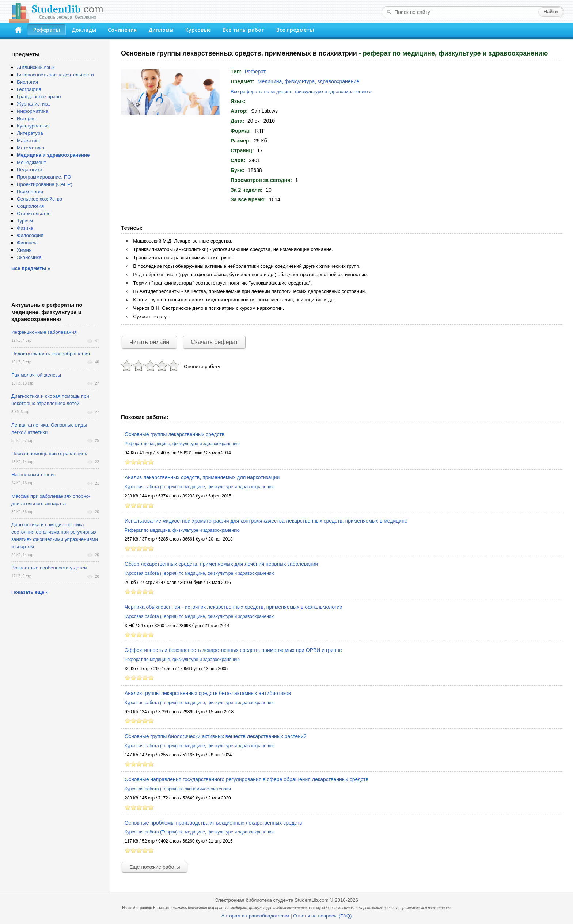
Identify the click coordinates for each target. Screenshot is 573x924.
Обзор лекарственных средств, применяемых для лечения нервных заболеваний (221, 564)
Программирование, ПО (44, 177)
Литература (30, 133)
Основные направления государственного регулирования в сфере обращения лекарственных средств (246, 779)
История (26, 119)
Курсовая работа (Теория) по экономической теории (178, 789)
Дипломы (161, 30)
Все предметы (295, 30)
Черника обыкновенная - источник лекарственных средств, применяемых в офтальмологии (234, 607)
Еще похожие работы (155, 867)
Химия (24, 250)
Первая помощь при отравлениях (49, 453)
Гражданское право (39, 97)
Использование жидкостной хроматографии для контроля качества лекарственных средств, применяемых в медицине (266, 521)
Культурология (33, 126)
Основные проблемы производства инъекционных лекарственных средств (213, 823)
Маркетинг (29, 140)
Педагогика (30, 170)
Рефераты (47, 30)
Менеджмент (31, 162)
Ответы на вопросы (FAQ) (322, 916)
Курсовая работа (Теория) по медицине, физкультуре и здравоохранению (200, 487)
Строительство (34, 213)
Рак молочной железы (36, 375)
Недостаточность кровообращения (51, 354)
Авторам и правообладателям (255, 916)
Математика (31, 148)
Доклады (84, 30)
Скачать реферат (214, 342)
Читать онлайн (149, 342)
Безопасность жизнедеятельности (55, 75)
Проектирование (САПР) (45, 184)
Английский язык (36, 67)
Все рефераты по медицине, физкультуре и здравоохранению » (301, 91)
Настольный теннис (34, 475)
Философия (30, 235)
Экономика (29, 257)
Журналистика (33, 104)
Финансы (27, 243)
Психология (30, 192)
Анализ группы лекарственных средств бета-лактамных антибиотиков (208, 693)
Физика (25, 228)
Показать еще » (30, 592)
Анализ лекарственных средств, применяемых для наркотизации (202, 477)
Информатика (33, 111)
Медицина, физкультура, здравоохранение (308, 81)
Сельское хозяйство (39, 199)
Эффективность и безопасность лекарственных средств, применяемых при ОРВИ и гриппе (233, 650)
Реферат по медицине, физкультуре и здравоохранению (182, 444)
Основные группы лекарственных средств (174, 434)
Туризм (25, 221)
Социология (30, 206)
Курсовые (198, 30)
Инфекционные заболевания (44, 332)
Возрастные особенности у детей (49, 568)
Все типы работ (244, 30)
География (29, 89)
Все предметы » (31, 268)
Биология (27, 82)
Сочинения (122, 30)
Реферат (255, 72)
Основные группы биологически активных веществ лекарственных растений (216, 736)
